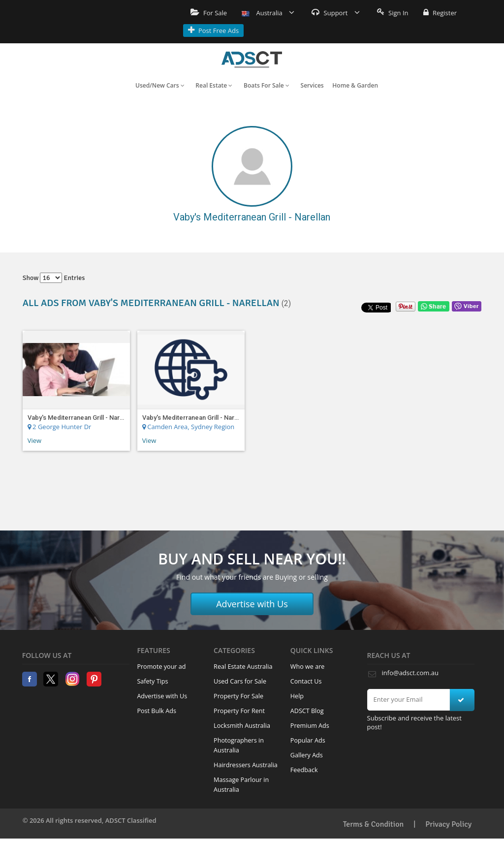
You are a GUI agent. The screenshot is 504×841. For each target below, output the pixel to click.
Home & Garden (355, 85)
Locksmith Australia (242, 726)
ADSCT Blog (307, 711)
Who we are (308, 667)
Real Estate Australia (243, 667)
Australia (268, 13)
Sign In (393, 13)
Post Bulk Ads (157, 711)
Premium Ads (310, 726)
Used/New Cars (160, 85)
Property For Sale (238, 696)
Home (252, 60)
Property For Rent (239, 711)
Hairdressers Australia (246, 765)
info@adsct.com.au (410, 673)
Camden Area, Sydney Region (188, 427)
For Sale (209, 13)
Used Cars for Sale (240, 681)
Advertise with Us (252, 604)
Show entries (54, 278)
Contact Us (306, 681)
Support (336, 13)
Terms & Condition (374, 824)
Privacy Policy (448, 824)
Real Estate (214, 85)
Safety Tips (152, 681)
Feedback (304, 770)
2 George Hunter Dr (60, 427)
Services (312, 85)
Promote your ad (161, 667)
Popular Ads (308, 740)
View (34, 440)
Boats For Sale (267, 85)
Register (440, 13)
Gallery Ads (307, 755)
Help (297, 696)
